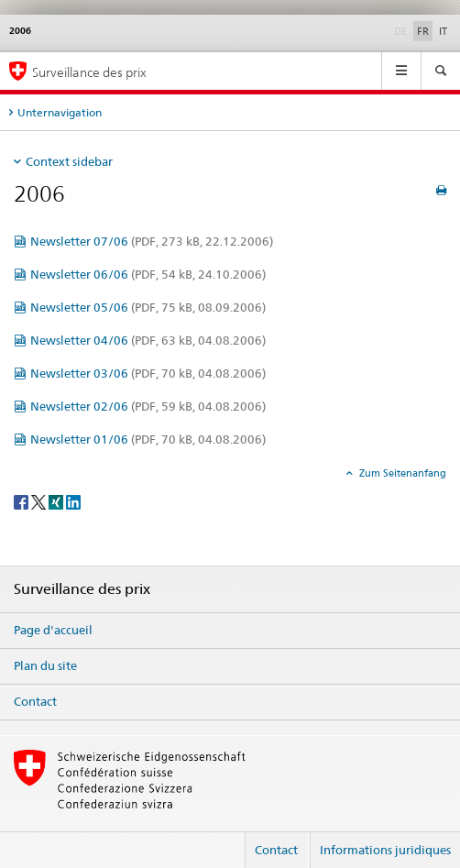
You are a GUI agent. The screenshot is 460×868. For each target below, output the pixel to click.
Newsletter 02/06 (148, 406)
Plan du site (45, 665)
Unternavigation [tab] (60, 112)
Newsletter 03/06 (148, 373)
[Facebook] (22, 501)
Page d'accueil (53, 630)
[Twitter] (40, 501)
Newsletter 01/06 (148, 439)
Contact (35, 701)
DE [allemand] (402, 30)
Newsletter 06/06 (148, 274)
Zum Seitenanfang (401, 473)
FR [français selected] (423, 31)
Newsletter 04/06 (148, 340)
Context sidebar (69, 161)
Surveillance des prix (89, 72)
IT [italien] (443, 31)
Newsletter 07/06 (152, 241)
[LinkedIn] (73, 501)
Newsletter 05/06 (148, 307)
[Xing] (57, 501)
